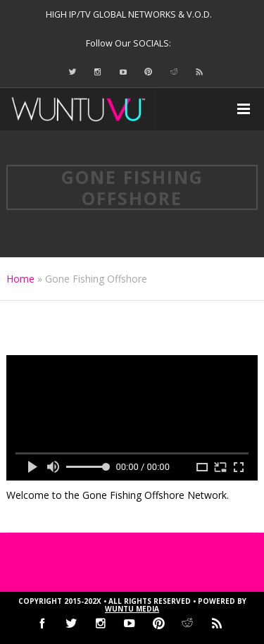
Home (20, 279)
